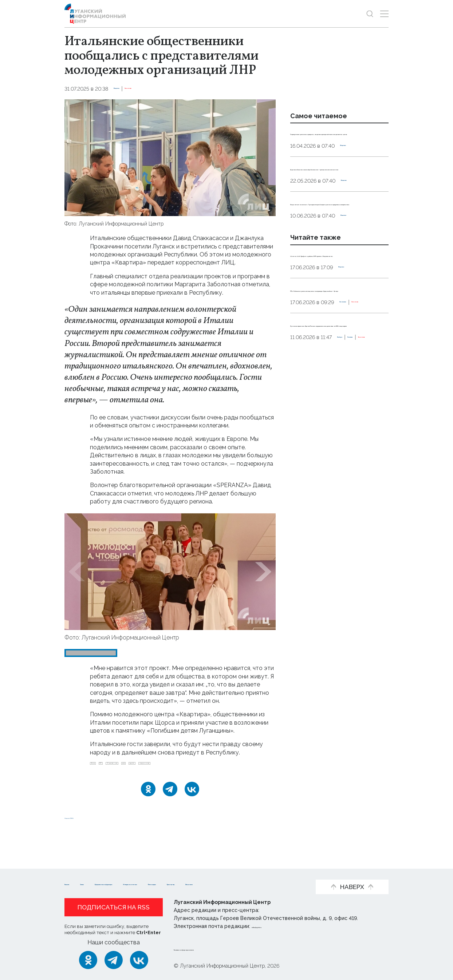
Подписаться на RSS (114, 908)
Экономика (305, 399)
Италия (102, 766)
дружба (225, 766)
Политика (330, 467)
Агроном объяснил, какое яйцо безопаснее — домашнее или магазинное (338, 200)
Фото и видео (85, 883)
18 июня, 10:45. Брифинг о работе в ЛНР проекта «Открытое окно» (329, 319)
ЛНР (126, 766)
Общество (128, 89)
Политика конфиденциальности (218, 949)
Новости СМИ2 (86, 835)
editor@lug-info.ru (276, 927)
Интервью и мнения (256, 872)
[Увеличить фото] (170, 157)
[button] (77, 572)
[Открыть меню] (384, 14)
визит (198, 766)
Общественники (161, 766)
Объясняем (186, 883)
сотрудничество (114, 778)
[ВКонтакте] (192, 808)
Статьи (112, 872)
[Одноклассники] (148, 808)
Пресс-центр (137, 883)
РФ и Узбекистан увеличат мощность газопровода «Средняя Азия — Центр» (331, 370)
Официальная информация (174, 872)
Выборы (301, 467)
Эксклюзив (161, 89)
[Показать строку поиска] (370, 14)
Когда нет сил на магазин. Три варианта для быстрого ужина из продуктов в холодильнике (338, 251)
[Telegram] (170, 808)
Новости (77, 872)
